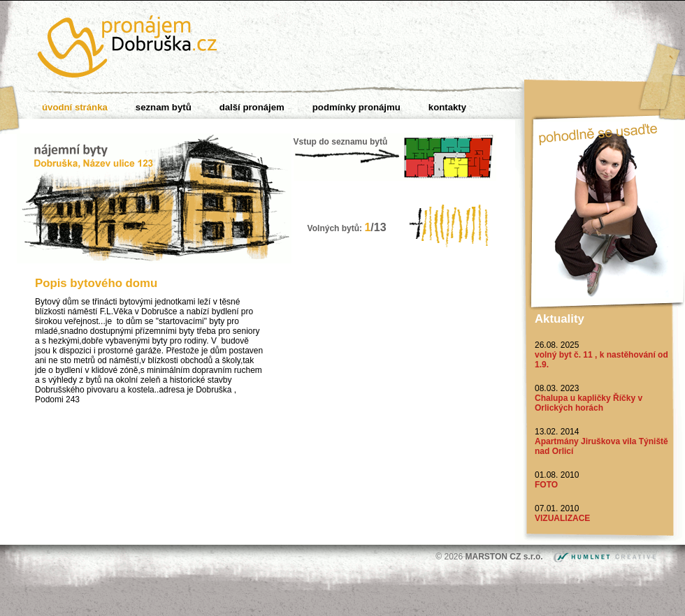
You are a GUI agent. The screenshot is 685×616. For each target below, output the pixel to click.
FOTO (546, 485)
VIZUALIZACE (562, 518)
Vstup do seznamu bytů (341, 142)
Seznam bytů (164, 107)
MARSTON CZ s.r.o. (505, 557)
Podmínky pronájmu (356, 107)
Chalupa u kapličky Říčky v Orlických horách (589, 403)
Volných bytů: (347, 228)
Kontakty (447, 107)
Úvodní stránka (75, 107)
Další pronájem (252, 107)
